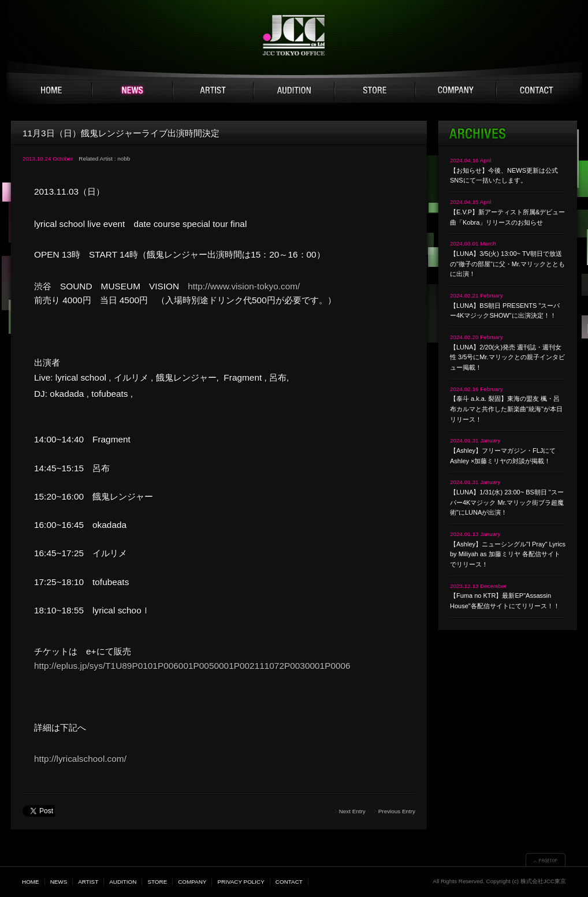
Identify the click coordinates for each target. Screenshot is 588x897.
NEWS (132, 91)
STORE (375, 91)
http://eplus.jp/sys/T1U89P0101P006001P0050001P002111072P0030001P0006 (192, 666)
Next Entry (352, 811)
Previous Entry (397, 811)
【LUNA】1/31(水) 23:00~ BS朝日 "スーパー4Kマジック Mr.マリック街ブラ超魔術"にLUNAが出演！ (507, 502)
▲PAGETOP (546, 860)
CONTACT (537, 91)
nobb (124, 159)
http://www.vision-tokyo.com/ (244, 286)
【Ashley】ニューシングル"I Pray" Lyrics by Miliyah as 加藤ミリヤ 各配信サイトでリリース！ (508, 554)
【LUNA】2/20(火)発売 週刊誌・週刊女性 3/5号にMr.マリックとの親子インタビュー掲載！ (507, 357)
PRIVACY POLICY (241, 882)
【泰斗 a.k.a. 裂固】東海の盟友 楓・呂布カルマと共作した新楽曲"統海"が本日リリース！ (506, 409)
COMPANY (456, 91)
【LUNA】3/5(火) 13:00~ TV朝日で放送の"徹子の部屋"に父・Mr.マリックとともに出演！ (507, 264)
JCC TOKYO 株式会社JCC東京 (294, 35)
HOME (51, 91)
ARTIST (213, 91)
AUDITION (294, 91)
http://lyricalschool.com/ (80, 759)
